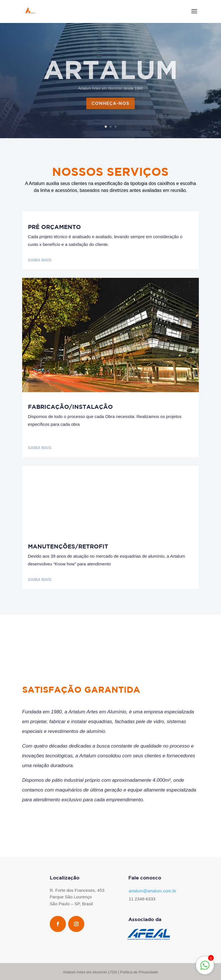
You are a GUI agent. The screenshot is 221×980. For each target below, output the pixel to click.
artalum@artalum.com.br (152, 891)
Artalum (111, 76)
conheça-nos (110, 111)
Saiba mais (40, 260)
